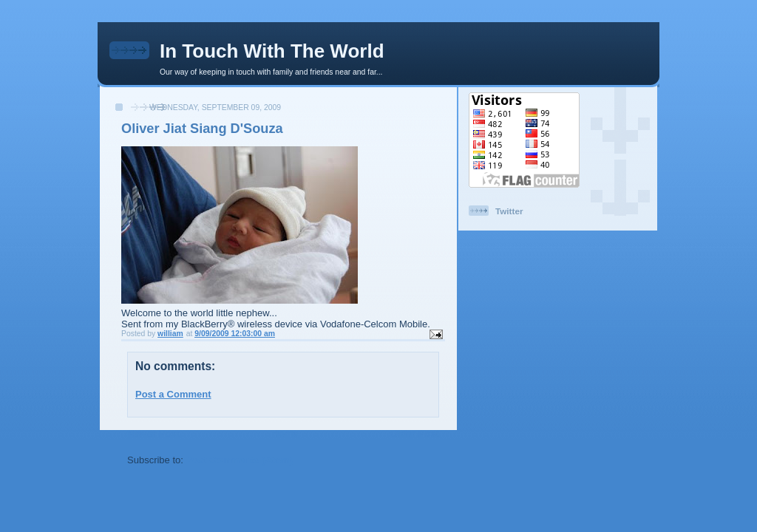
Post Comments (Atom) (240, 460)
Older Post (415, 433)
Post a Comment (173, 394)
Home (285, 433)
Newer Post (153, 433)
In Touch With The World (272, 51)
